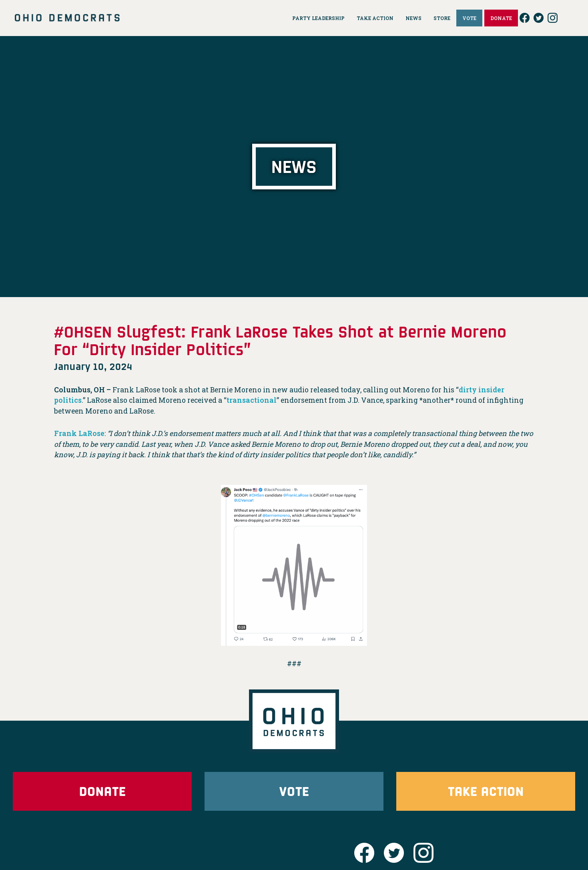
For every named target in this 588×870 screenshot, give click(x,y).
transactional (252, 400)
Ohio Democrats (67, 18)
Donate (102, 791)
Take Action (486, 791)
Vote (294, 791)
